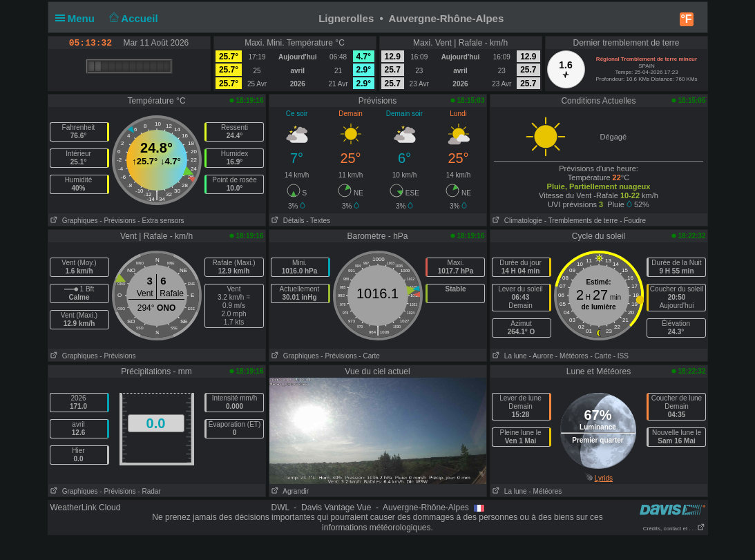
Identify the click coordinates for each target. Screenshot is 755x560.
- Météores (572, 356)
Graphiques (73, 221)
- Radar (149, 491)
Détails (287, 221)
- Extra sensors (161, 221)
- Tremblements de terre (581, 221)
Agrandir (289, 491)
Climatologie (516, 221)
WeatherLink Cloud (86, 508)
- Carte (369, 356)
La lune (509, 356)
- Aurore (541, 356)
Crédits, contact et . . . (674, 529)
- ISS (621, 356)
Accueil (132, 18)
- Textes (318, 221)
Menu (78, 18)
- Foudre (633, 221)
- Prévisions (117, 221)
